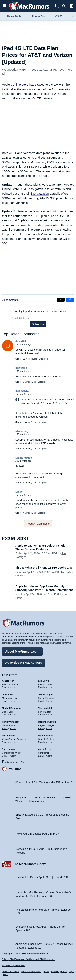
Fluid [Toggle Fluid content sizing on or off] (46, 971)
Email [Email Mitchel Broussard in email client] (5, 715)
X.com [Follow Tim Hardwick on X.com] (49, 715)
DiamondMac (24, 458)
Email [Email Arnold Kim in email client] (5, 687)
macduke (21, 368)
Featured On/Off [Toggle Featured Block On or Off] (11, 971)
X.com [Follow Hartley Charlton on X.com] (13, 728)
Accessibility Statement (13, 965)
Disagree (43, 359)
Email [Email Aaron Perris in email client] (41, 756)
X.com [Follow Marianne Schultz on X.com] (49, 728)
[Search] (65, 6)
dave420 (21, 341)
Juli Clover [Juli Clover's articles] (8, 694)
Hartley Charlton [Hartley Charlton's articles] (11, 722)
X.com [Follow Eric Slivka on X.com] (49, 687)
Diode (19, 492)
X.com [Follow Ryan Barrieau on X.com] (49, 742)
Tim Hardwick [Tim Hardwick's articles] (45, 708)
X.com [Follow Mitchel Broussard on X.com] (13, 715)
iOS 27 (59, 16)
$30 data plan (40, 194)
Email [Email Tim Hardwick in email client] (41, 715)
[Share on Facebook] (70, 300)
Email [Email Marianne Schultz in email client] (41, 728)
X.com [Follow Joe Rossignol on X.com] (49, 701)
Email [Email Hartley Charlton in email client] (5, 728)
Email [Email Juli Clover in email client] (5, 701)
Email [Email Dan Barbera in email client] (5, 742)
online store (21, 85)
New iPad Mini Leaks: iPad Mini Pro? (37, 834)
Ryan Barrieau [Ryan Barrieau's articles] (46, 736)
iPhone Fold (38, 16)
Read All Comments (38, 524)
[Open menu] (4, 6)
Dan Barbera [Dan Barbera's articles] (9, 736)
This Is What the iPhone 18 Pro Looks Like (44, 568)
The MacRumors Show (29, 864)
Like (35, 359)
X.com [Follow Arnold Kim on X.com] (13, 687)
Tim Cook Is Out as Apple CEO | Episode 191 (42, 877)
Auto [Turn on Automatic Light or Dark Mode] (65, 971)
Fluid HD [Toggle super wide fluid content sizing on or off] (55, 971)
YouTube (15, 769)
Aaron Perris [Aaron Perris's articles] (45, 749)
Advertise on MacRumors (24, 663)
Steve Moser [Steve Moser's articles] (9, 749)
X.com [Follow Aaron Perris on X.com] (49, 756)
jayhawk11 (22, 391)
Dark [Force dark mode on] (6, 974)
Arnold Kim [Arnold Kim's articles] (8, 681)
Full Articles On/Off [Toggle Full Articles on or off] (32, 971)
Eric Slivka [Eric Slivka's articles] (44, 681)
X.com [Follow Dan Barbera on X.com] (13, 742)
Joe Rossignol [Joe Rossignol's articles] (46, 694)
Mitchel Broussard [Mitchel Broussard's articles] (12, 708)
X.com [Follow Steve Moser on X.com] (13, 756)
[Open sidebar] (72, 7)
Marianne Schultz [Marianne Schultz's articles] (47, 722)
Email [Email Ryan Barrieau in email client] (41, 742)
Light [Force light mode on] (71, 971)
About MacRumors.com (22, 651)
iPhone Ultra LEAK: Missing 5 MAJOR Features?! (44, 782)
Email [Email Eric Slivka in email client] (41, 687)
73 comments (10, 300)
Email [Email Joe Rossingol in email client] (41, 701)
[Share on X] (61, 300)
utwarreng (22, 431)
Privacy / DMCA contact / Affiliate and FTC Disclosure (28, 959)
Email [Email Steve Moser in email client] (5, 756)
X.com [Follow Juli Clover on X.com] (13, 701)
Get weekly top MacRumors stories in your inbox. (38, 311)
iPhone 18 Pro (14, 16)
